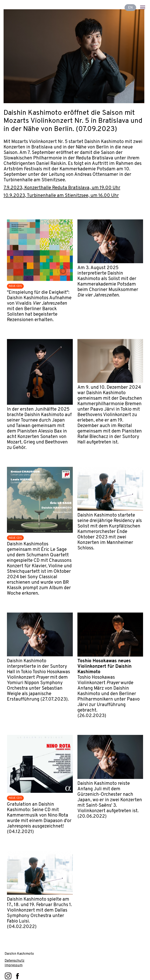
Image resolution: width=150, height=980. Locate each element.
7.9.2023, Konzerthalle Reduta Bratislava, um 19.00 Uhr (62, 188)
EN (130, 7)
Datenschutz (15, 961)
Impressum (14, 965)
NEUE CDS (15, 286)
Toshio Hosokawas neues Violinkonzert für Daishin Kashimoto (104, 667)
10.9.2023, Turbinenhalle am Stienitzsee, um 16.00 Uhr (61, 196)
